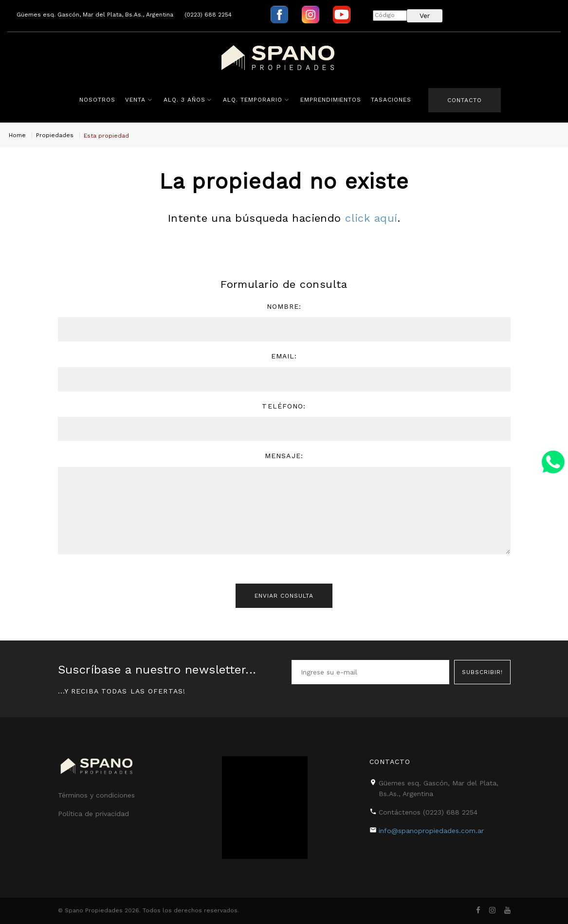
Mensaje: (284, 456)
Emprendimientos (331, 100)
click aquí (371, 218)
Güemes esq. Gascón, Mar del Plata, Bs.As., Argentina (95, 15)
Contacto (465, 100)
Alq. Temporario (252, 100)
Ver (425, 16)
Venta (135, 100)
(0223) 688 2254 (208, 15)
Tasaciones (391, 100)
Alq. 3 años (184, 100)
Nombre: (284, 306)
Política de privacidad (93, 814)
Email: (284, 356)
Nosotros (97, 100)
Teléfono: (284, 406)
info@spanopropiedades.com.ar (431, 831)
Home (17, 135)
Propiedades (55, 135)
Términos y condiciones (96, 795)
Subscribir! (482, 672)
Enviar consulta (284, 596)
